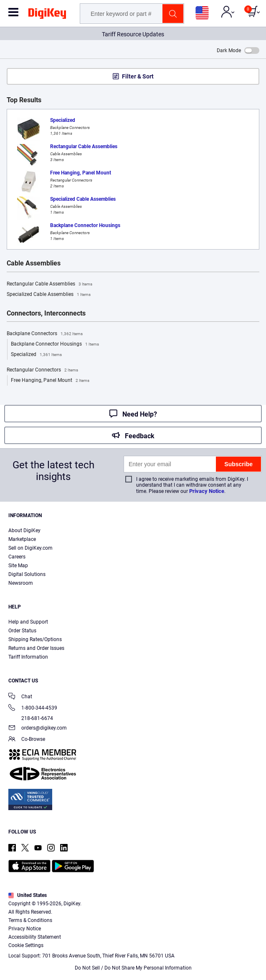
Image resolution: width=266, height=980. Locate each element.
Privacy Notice (207, 491)
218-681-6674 (31, 718)
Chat (20, 697)
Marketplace (22, 539)
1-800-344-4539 (33, 708)
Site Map (18, 566)
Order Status (22, 631)
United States (28, 895)
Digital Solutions (27, 574)
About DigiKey (24, 530)
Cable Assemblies (34, 263)
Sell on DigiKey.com (30, 548)
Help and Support (28, 622)
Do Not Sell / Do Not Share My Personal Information (133, 968)
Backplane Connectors (45, 334)
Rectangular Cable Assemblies (49, 284)
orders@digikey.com (38, 729)
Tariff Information (28, 657)
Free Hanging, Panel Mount (50, 381)
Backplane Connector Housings (55, 344)
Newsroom (21, 583)
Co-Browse (27, 740)
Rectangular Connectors (42, 370)
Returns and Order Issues (36, 648)
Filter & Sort (138, 76)
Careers (17, 557)
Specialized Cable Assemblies (49, 295)
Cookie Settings (26, 945)
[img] (47, 15)
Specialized (36, 355)
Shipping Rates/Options (35, 639)
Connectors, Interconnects (46, 313)
